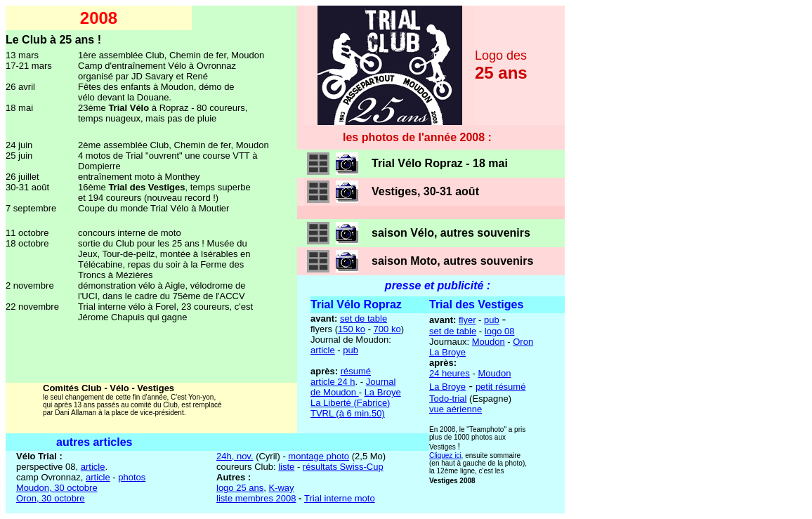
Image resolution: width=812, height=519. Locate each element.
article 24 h (333, 382)
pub (351, 350)
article (323, 350)
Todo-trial (448, 399)
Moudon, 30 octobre (57, 488)
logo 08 (500, 331)
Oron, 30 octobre (51, 498)
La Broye (383, 392)
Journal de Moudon (353, 387)
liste (286, 467)
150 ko (352, 329)
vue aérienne (456, 409)
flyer (467, 320)
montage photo (319, 456)
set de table (364, 318)
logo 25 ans (240, 488)
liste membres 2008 (256, 498)
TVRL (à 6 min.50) (348, 413)
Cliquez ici (445, 455)
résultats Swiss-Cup (343, 467)
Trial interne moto (340, 498)
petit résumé (501, 387)
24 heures (450, 373)
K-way (281, 488)
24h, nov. (235, 456)
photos (132, 477)
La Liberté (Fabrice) (350, 403)
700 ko (387, 329)
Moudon (489, 342)
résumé (356, 371)
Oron (523, 342)
